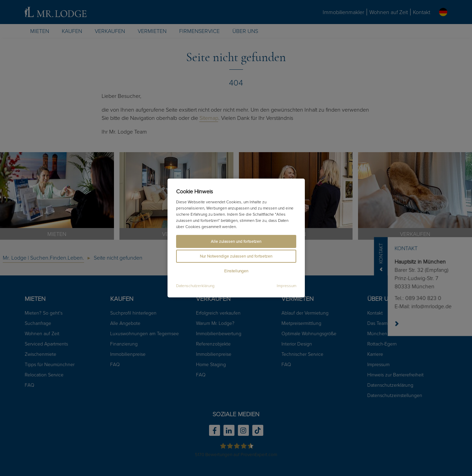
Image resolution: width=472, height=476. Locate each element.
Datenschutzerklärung (195, 286)
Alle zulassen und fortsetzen (236, 241)
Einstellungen (236, 271)
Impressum (286, 286)
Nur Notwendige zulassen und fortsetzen (236, 256)
